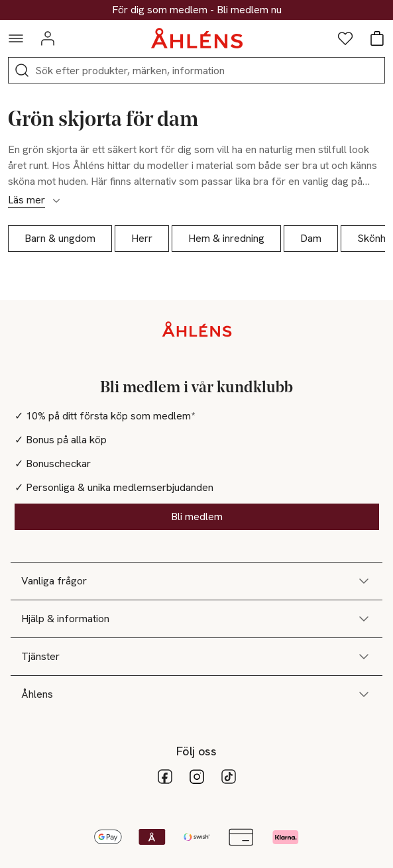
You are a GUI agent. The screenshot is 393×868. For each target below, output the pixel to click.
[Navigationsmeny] (16, 38)
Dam (311, 238)
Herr (142, 238)
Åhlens (196, 694)
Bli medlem (197, 516)
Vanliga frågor (196, 581)
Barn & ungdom (60, 238)
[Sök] (22, 70)
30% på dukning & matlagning (197, 10)
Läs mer (35, 200)
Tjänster (196, 657)
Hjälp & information (196, 619)
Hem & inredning (226, 238)
